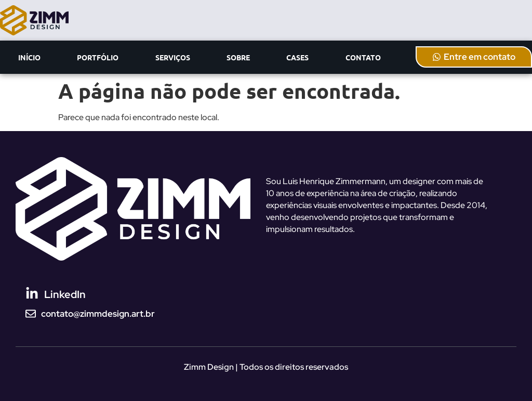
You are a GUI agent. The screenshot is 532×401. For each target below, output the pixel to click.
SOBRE (238, 57)
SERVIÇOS (173, 57)
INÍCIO (29, 57)
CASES (297, 57)
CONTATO (363, 57)
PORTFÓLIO (98, 57)
